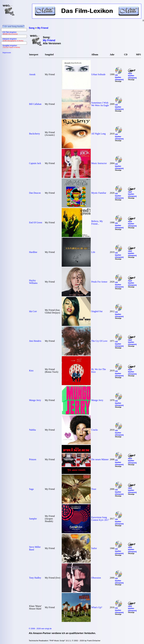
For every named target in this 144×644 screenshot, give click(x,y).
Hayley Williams (33, 282)
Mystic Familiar (99, 193)
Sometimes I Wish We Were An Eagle (100, 104)
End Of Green (36, 222)
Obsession (96, 578)
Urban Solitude (98, 74)
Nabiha (32, 430)
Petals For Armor (99, 282)
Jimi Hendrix (35, 341)
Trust (94, 489)
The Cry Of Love (99, 341)
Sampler (33, 519)
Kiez (31, 371)
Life (93, 252)
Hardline (33, 252)
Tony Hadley (35, 578)
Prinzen (33, 459)
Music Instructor (99, 163)
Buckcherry (34, 134)
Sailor (94, 548)
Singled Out (97, 311)
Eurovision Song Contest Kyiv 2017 (100, 519)
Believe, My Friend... (97, 222)
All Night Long (98, 134)
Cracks (94, 430)
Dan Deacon (35, 193)
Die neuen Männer (100, 459)
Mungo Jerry (35, 400)
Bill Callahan (35, 104)
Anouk (32, 74)
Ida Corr (33, 311)
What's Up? (97, 607)
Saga (31, 489)
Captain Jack (35, 163)
